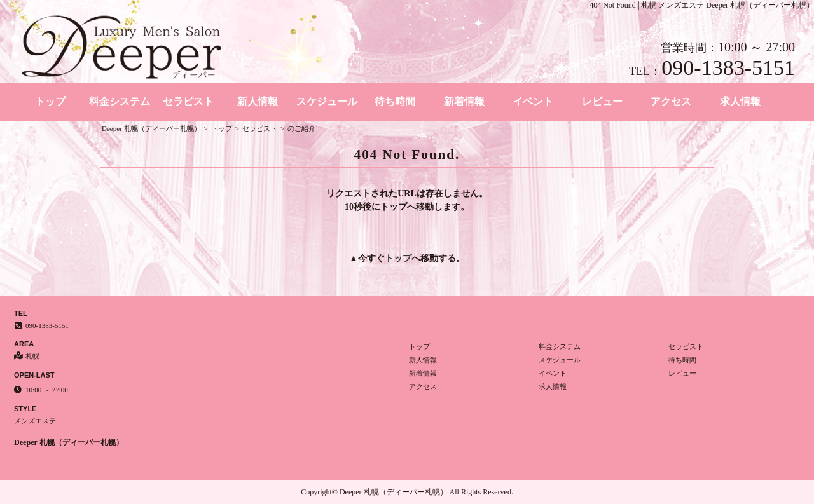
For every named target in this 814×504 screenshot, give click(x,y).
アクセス (671, 101)
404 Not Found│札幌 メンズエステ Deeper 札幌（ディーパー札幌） (702, 5)
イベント (533, 101)
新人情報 (258, 101)
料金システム (120, 101)
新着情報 (464, 101)
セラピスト (188, 101)
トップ (50, 101)
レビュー (602, 101)
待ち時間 (395, 101)
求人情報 (740, 101)
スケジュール (327, 101)
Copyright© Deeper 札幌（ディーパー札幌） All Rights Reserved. (407, 492)
